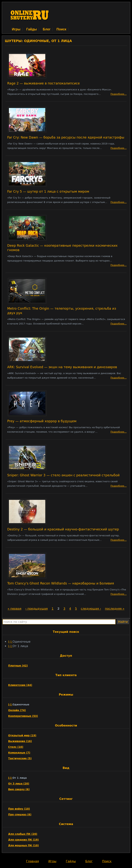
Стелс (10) (16, 747)
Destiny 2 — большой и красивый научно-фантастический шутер (63, 529)
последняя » (115, 609)
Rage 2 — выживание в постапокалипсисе (44, 83)
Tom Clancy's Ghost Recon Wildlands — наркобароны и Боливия (61, 583)
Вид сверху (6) (19, 789)
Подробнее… (119, 94)
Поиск (61, 29)
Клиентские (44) (20, 685)
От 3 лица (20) (19, 784)
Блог (47, 29)
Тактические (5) (20, 758)
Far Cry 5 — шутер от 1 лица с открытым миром (48, 191)
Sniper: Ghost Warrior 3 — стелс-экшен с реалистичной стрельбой (63, 475)
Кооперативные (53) (23, 716)
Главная (32, 861)
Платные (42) (18, 666)
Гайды (32, 29)
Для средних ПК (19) (23, 840)
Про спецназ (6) (20, 814)
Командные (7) (19, 753)
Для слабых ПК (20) (23, 834)
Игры (16, 29)
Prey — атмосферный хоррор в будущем (42, 421)
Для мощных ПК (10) (23, 845)
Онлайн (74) (17, 710)
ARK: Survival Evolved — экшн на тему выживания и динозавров (62, 367)
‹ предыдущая (36, 609)
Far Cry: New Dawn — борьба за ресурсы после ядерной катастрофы (66, 137)
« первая (14, 609)
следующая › (91, 609)
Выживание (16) (20, 741)
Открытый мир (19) (22, 735)
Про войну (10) (19, 809)
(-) (10, 642)
